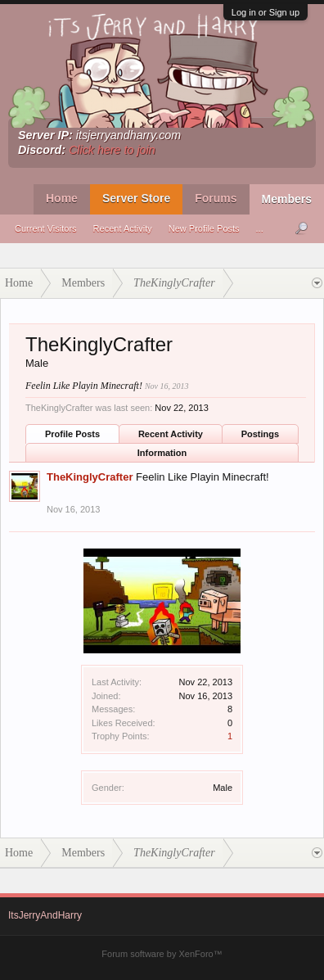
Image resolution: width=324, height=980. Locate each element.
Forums (216, 198)
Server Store (136, 198)
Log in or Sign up (265, 12)
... (260, 228)
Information (162, 453)
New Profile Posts (204, 228)
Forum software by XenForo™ (162, 954)
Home (62, 198)
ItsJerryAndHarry (45, 915)
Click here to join (112, 150)
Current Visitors (46, 228)
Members (287, 199)
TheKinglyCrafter (90, 477)
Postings (260, 434)
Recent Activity (123, 228)
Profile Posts (72, 434)
